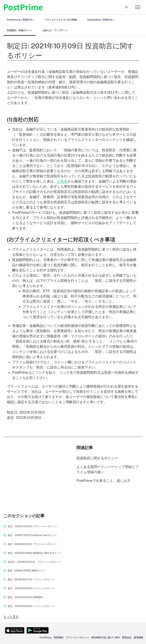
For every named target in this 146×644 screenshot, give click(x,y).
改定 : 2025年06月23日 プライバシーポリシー (32, 544)
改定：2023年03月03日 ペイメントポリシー (31, 606)
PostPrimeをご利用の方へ (21, 20)
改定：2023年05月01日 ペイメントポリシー (31, 588)
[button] (126, 7)
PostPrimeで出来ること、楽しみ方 (103, 481)
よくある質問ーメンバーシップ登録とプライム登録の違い (108, 469)
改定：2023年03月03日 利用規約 (25, 597)
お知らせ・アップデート (55, 30)
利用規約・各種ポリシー (20, 30)
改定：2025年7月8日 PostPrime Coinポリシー (32, 535)
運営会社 (127, 637)
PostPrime (46, 637)
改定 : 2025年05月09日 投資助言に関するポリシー (34, 553)
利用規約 (59, 637)
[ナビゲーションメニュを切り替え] (138, 7)
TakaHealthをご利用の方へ (101, 20)
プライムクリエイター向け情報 (60, 20)
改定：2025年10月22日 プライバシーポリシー (32, 526)
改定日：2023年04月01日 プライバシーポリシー (34, 562)
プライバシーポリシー (77, 637)
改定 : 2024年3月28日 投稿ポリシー (27, 571)
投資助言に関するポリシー (97, 458)
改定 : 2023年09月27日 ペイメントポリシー (31, 579)
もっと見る (11, 616)
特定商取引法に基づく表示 (106, 637)
